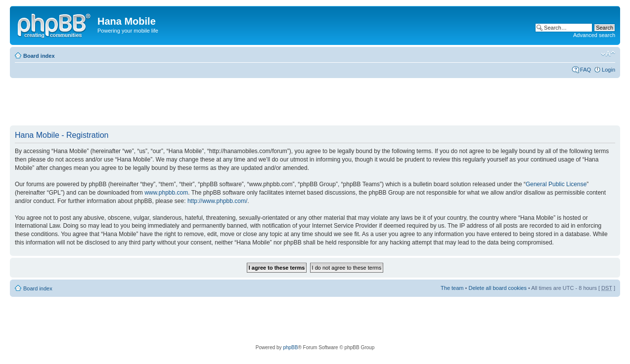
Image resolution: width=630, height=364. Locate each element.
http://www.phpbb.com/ (217, 201)
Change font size (608, 54)
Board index (39, 56)
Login (608, 70)
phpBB (290, 347)
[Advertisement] (190, 102)
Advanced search (594, 35)
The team (452, 288)
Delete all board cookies (497, 288)
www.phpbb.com (166, 193)
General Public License (556, 184)
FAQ (585, 70)
